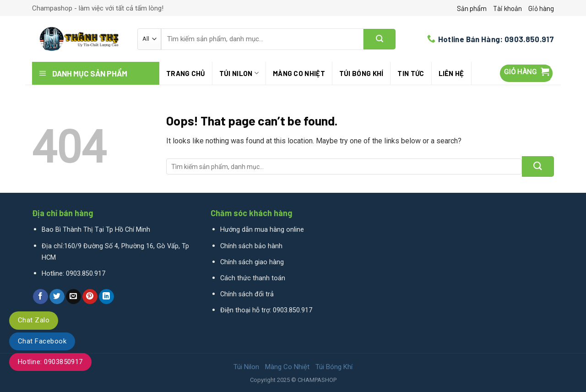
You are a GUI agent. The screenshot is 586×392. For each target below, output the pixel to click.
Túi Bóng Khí (361, 73)
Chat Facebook (42, 341)
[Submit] (380, 39)
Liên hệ (451, 73)
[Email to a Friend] (73, 297)
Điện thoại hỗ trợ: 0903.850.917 (266, 310)
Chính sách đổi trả (247, 294)
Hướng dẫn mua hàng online (262, 230)
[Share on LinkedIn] (106, 297)
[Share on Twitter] (57, 297)
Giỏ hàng (541, 8)
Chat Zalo (34, 320)
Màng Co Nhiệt (299, 73)
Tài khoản (507, 8)
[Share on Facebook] (41, 297)
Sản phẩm (472, 8)
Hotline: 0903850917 (50, 362)
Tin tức (411, 73)
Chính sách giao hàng (252, 262)
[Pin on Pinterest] (90, 297)
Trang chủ (186, 73)
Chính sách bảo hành (251, 246)
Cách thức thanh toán (253, 278)
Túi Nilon (239, 73)
